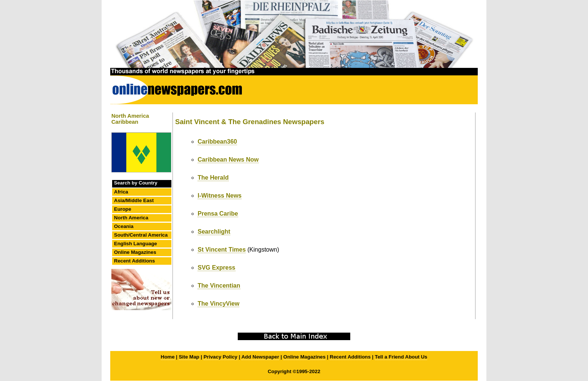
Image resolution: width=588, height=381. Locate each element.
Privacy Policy (220, 357)
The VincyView (218, 304)
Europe (123, 209)
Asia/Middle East (134, 200)
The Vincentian (219, 286)
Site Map (189, 357)
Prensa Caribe (218, 214)
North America (131, 218)
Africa (121, 192)
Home (168, 357)
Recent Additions (134, 261)
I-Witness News (220, 196)
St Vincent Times (222, 250)
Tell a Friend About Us (401, 357)
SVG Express (217, 268)
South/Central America (141, 235)
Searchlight (214, 232)
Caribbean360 (217, 142)
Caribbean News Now (228, 160)
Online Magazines (135, 252)
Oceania (124, 226)
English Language (136, 244)
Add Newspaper (260, 357)
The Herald (213, 178)
